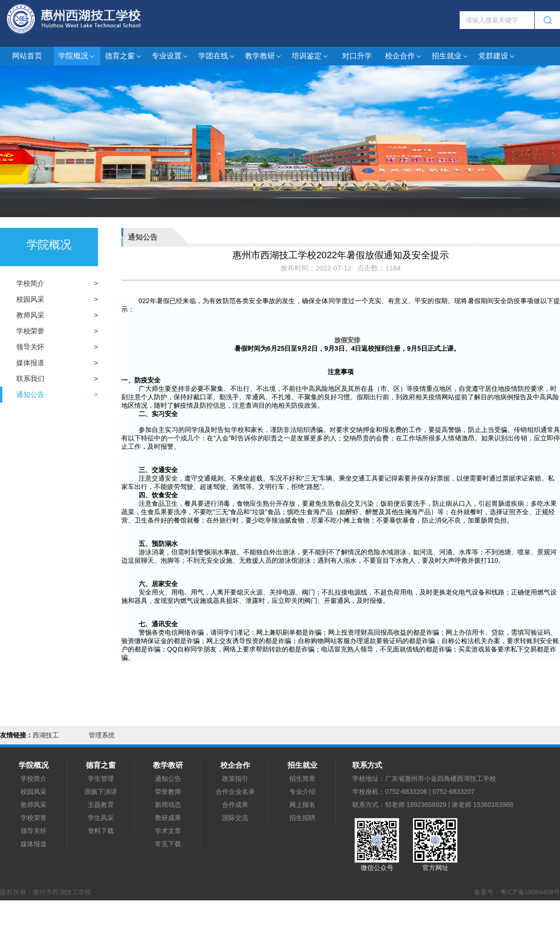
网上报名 (302, 805)
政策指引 (235, 778)
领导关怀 (30, 347)
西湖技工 (46, 735)
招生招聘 (302, 818)
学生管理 (101, 778)
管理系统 (102, 735)
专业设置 (170, 56)
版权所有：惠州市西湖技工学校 (46, 892)
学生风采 (101, 818)
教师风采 (30, 315)
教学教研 (264, 56)
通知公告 (30, 394)
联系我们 (30, 379)
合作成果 (235, 805)
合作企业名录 (235, 792)
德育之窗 (124, 56)
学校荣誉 (30, 331)
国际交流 (235, 818)
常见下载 (168, 844)
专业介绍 (302, 792)
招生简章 (302, 778)
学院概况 (77, 56)
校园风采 (30, 299)
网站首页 (27, 56)
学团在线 (217, 56)
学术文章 (168, 831)
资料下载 (101, 831)
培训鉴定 (310, 56)
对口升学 (357, 56)
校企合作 (404, 56)
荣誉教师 (168, 792)
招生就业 (450, 56)
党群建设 (497, 56)
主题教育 (101, 805)
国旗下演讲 (101, 792)
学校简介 (30, 283)
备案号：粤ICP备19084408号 (517, 892)
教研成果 (168, 818)
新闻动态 (168, 805)
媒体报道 (30, 363)
